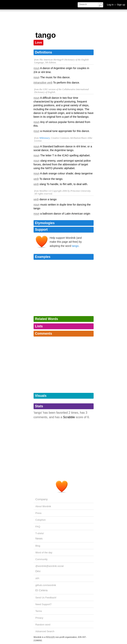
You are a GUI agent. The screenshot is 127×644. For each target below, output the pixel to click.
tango (75, 246)
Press (39, 513)
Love (39, 43)
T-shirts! (40, 533)
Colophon (41, 520)
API (37, 578)
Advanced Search (45, 631)
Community (42, 559)
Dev (38, 571)
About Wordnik (43, 506)
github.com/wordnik (46, 585)
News (39, 538)
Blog (38, 546)
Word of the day (44, 552)
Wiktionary (44, 138)
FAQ (38, 527)
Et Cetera (42, 590)
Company (42, 499)
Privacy (39, 618)
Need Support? (44, 604)
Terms (39, 611)
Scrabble (69, 417)
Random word (43, 625)
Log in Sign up (116, 5)
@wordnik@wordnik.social (50, 566)
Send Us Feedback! (46, 598)
